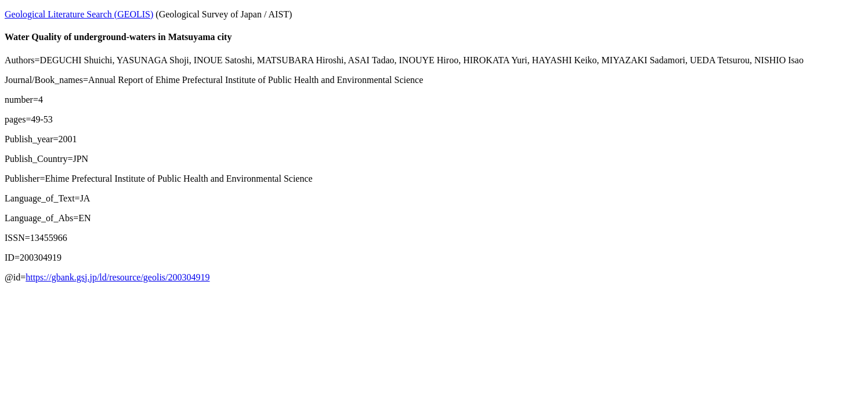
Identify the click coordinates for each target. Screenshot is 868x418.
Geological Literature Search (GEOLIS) (79, 14)
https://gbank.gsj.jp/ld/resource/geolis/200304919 (117, 277)
